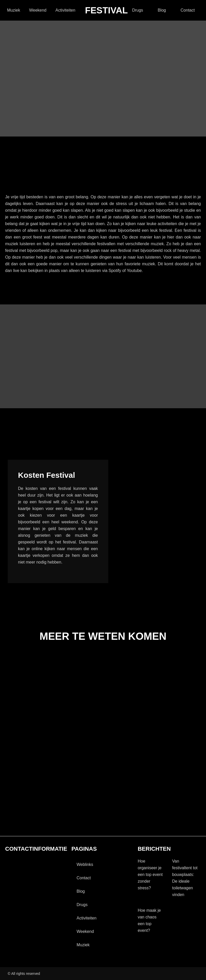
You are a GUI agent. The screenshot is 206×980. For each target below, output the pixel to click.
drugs (138, 10)
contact (188, 10)
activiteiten (65, 10)
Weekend (38, 10)
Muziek (14, 10)
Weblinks (85, 864)
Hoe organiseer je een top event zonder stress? (150, 875)
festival (106, 10)
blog (162, 10)
